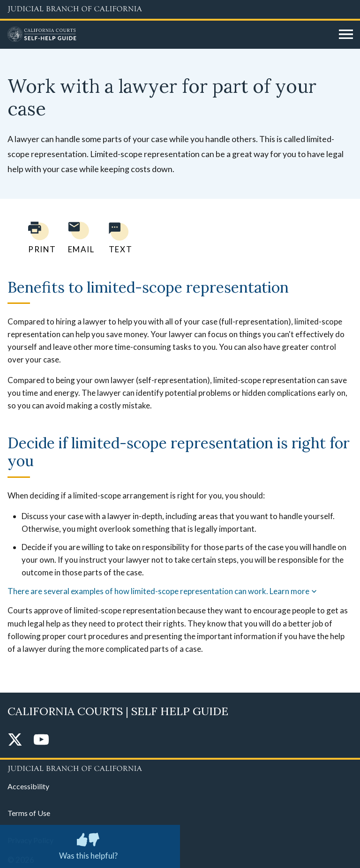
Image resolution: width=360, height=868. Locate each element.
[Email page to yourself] (79, 238)
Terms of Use (29, 813)
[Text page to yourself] (118, 238)
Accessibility (28, 786)
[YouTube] (41, 740)
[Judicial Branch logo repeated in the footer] (180, 767)
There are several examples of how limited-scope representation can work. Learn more (163, 591)
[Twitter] (15, 740)
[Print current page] (37, 238)
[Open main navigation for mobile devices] (346, 35)
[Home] (170, 35)
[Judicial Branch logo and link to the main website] (180, 9)
